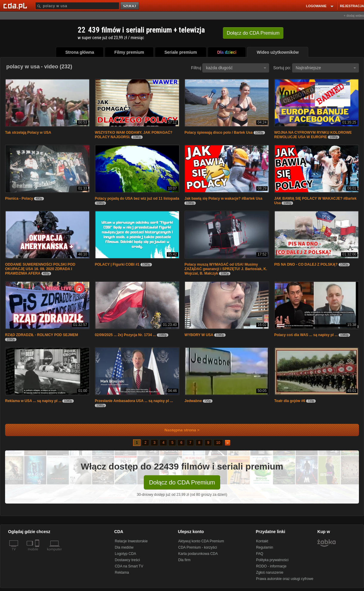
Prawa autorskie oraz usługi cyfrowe (285, 579)
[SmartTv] (38, 553)
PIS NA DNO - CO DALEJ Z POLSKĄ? (306, 264)
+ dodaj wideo (354, 16)
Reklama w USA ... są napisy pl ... (33, 401)
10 (218, 443)
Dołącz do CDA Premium (182, 482)
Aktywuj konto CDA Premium (201, 541)
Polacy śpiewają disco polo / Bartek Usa (218, 133)
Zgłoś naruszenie (270, 572)
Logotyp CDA (125, 554)
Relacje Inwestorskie (131, 541)
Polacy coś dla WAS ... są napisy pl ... (306, 335)
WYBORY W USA (199, 335)
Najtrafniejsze (326, 68)
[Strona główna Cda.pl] (16, 6)
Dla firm (184, 560)
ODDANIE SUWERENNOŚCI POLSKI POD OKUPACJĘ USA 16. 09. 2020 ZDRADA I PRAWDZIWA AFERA (40, 269)
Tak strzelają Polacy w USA (28, 133)
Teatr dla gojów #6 (290, 401)
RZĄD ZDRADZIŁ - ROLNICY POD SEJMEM (41, 335)
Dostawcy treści (127, 560)
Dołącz (253, 33)
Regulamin (264, 547)
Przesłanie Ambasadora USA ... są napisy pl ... (134, 401)
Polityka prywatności (272, 560)
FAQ (260, 554)
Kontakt (262, 541)
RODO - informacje (271, 566)
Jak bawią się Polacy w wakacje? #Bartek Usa (223, 198)
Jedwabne (193, 401)
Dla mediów (124, 547)
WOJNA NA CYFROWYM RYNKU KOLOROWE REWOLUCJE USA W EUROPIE (313, 135)
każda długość (236, 68)
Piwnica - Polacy (19, 198)
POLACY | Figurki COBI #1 (117, 264)
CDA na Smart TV (129, 566)
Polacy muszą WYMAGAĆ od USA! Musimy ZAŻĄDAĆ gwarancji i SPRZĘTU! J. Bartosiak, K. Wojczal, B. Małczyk (226, 269)
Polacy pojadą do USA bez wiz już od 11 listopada (137, 198)
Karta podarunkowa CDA (198, 554)
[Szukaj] (77, 6)
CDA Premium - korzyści (198, 547)
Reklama (122, 572)
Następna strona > (178, 430)
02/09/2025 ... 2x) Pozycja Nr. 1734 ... (125, 335)
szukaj (130, 6)
